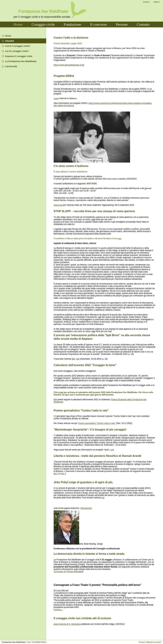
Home (18, 24)
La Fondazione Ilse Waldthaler (21, 61)
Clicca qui (58, 205)
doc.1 (56, 474)
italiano (157, 2)
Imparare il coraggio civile (19, 56)
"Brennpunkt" (86, 508)
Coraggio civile (43, 24)
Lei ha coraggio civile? (17, 51)
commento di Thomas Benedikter (69, 572)
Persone (122, 24)
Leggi (56, 98)
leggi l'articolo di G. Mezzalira (67, 624)
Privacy (142, 642)
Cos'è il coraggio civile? (18, 46)
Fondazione (72, 24)
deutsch (146, 2)
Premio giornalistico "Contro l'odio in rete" (97, 423)
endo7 (159, 642)
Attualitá (10, 41)
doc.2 (63, 474)
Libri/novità (11, 66)
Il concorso (98, 24)
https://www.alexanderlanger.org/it (69, 65)
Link (78, 359)
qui (120, 239)
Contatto (143, 24)
